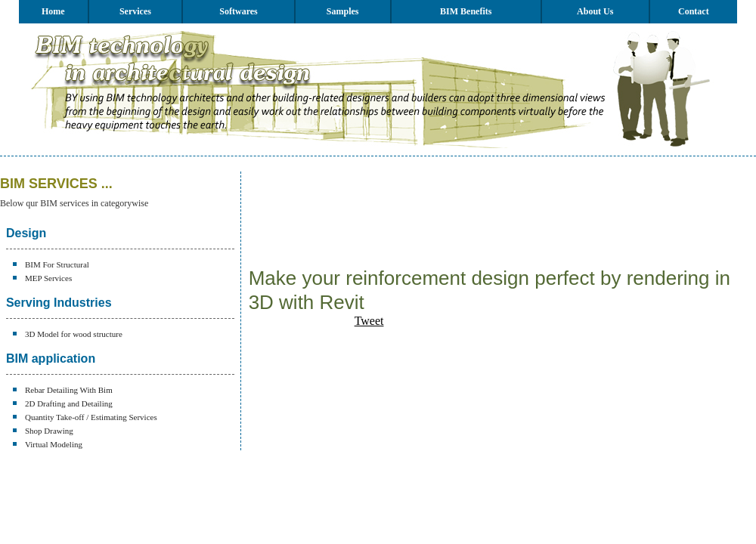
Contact (694, 11)
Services (135, 11)
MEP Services (48, 278)
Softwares (238, 11)
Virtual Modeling (54, 444)
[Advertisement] (299, 219)
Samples (343, 11)
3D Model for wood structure (74, 334)
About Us (595, 11)
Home (53, 11)
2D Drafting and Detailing (69, 403)
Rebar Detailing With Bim (69, 390)
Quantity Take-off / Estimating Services (91, 417)
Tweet (369, 321)
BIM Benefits (466, 11)
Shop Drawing (49, 431)
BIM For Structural (57, 264)
